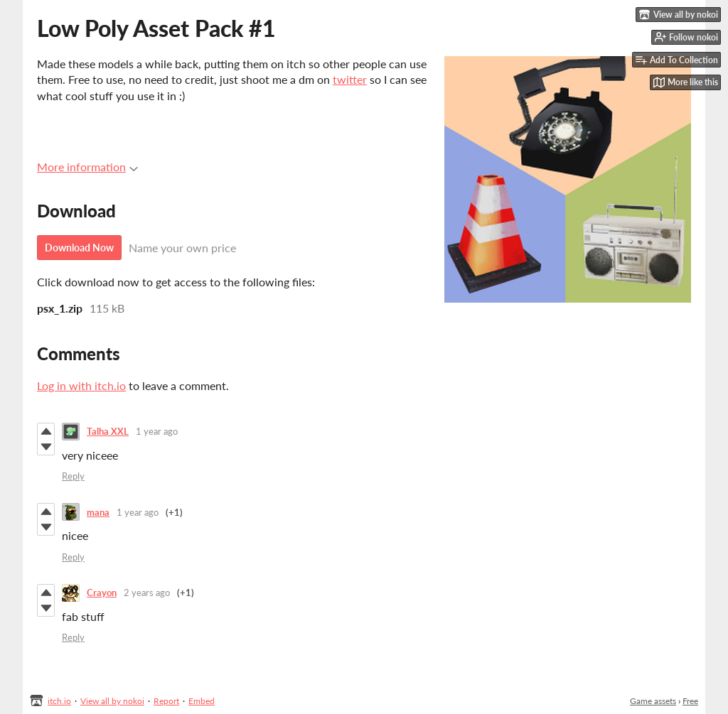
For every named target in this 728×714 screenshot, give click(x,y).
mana (98, 512)
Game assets (653, 701)
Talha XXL (108, 431)
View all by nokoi (112, 701)
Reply (73, 476)
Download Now (79, 248)
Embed (202, 701)
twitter (350, 79)
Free (690, 701)
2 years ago (147, 593)
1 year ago (157, 431)
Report (166, 701)
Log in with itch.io (81, 385)
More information (87, 167)
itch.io (59, 701)
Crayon (102, 593)
